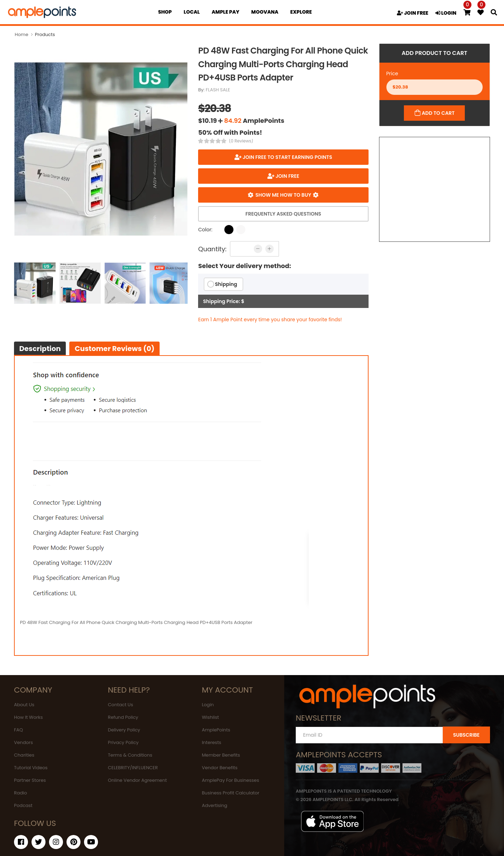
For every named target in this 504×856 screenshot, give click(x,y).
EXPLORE (301, 12)
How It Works (28, 717)
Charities (24, 755)
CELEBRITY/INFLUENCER (133, 768)
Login (208, 705)
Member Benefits (221, 755)
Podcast (23, 805)
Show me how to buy (283, 195)
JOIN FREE (413, 13)
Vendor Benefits (220, 768)
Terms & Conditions (130, 755)
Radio (20, 793)
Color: (205, 230)
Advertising (215, 805)
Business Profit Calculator (231, 793)
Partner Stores (30, 780)
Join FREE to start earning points (287, 157)
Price (392, 73)
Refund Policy (123, 717)
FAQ (19, 730)
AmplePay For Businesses (231, 780)
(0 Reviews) (241, 141)
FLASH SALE (218, 90)
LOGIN (446, 13)
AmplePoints (216, 730)
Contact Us (120, 705)
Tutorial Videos (31, 768)
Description (40, 349)
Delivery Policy (124, 730)
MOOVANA (265, 12)
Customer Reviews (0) (114, 349)
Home (22, 34)
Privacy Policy (123, 742)
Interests (212, 742)
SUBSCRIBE (466, 735)
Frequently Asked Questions (283, 214)
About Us (24, 705)
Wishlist (211, 717)
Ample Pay (226, 12)
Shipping (226, 284)
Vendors (23, 742)
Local (192, 12)
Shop (165, 12)
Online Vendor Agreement (137, 780)
